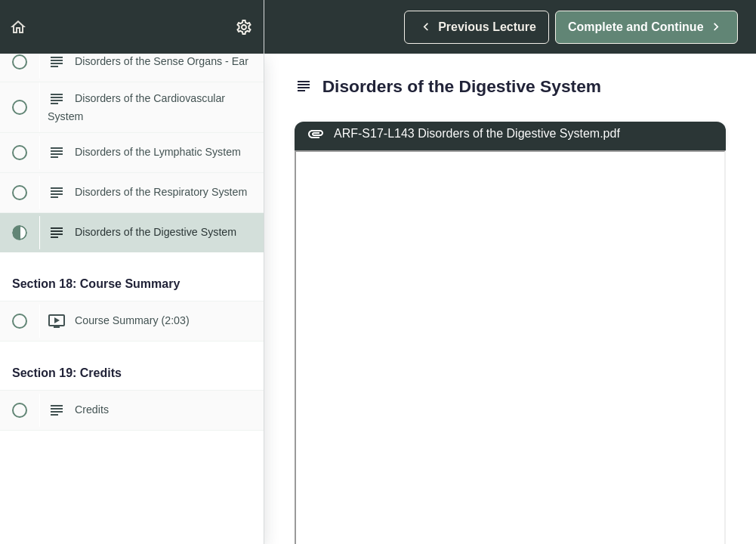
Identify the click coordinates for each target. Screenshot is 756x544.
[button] (19, 27)
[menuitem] (245, 27)
